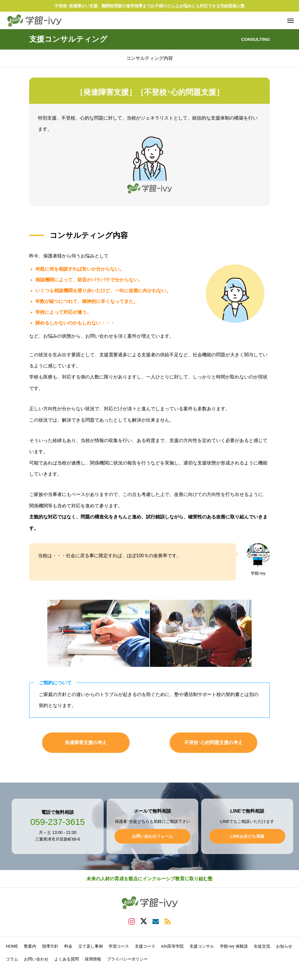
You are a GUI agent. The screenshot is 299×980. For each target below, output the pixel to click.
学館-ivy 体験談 (234, 946)
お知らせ (284, 946)
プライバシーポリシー (127, 959)
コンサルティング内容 (149, 58)
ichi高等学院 (172, 946)
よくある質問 (67, 959)
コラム (12, 959)
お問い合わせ (36, 959)
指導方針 (50, 946)
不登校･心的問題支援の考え (213, 743)
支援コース (145, 946)
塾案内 (30, 946)
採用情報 (93, 959)
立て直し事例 (91, 946)
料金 (68, 946)
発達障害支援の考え (86, 743)
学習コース (119, 946)
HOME (12, 946)
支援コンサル (202, 946)
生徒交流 (262, 946)
